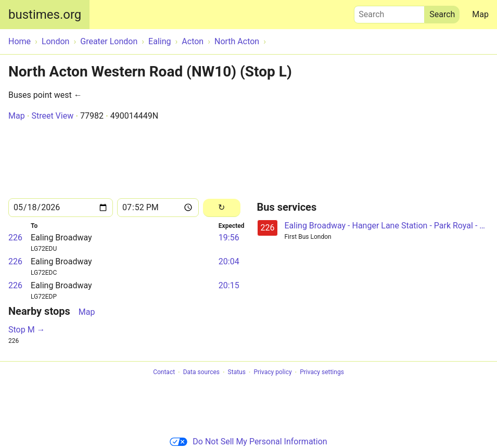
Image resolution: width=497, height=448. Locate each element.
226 (15, 238)
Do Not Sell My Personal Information (248, 441)
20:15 (229, 285)
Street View (52, 116)
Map (480, 14)
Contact (164, 373)
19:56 (229, 238)
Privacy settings (322, 373)
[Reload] (222, 208)
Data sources (201, 373)
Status (237, 373)
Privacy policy (272, 373)
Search (389, 12)
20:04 (229, 261)
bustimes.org (45, 15)
